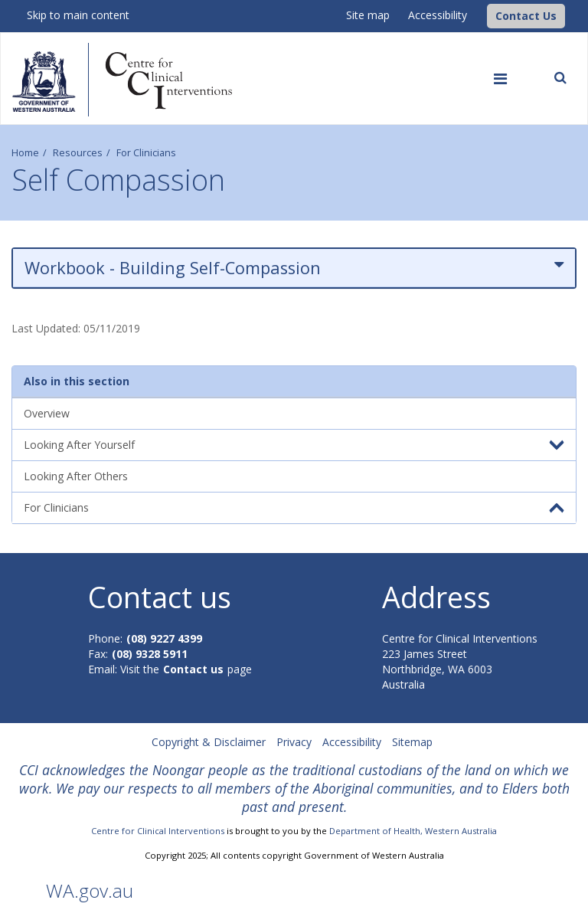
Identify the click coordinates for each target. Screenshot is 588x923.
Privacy (294, 742)
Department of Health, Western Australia (413, 831)
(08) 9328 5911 (150, 654)
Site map (368, 15)
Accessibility (438, 15)
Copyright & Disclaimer (209, 742)
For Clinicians (146, 153)
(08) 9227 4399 (164, 638)
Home (25, 153)
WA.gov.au (90, 890)
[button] (526, 16)
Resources (78, 153)
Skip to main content (78, 15)
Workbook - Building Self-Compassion (294, 268)
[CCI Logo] (483, 15)
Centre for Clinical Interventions (158, 831)
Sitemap (412, 742)
